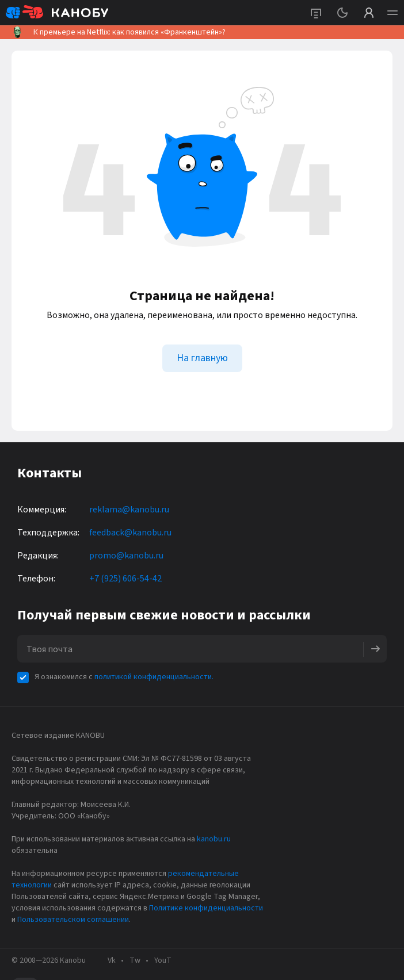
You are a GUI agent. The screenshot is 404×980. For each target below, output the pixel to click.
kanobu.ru (214, 839)
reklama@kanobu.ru (129, 510)
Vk (112, 960)
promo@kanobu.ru (126, 556)
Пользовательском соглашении (73, 920)
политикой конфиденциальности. (154, 677)
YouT (163, 960)
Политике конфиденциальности (206, 908)
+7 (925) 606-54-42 (125, 579)
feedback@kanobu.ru (130, 533)
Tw (135, 960)
